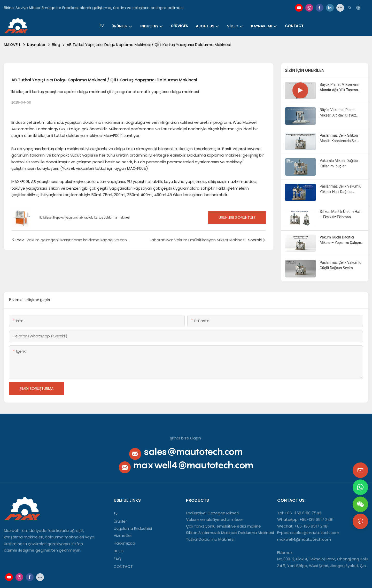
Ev (116, 513)
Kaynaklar (36, 45)
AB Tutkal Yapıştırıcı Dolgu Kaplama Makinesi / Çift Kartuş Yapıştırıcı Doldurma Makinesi (149, 45)
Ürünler (120, 521)
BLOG (119, 551)
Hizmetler (123, 535)
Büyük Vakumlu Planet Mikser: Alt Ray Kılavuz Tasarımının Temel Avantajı (342, 113)
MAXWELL (12, 45)
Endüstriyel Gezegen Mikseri (212, 513)
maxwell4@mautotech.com (193, 465)
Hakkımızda (124, 543)
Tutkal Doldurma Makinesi (210, 539)
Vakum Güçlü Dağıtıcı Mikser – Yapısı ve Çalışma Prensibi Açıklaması (342, 240)
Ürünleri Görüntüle (237, 218)
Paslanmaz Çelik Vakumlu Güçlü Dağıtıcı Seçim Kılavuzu (341, 266)
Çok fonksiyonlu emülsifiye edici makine (223, 526)
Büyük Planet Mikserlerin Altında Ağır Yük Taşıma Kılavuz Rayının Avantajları (341, 88)
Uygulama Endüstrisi (133, 528)
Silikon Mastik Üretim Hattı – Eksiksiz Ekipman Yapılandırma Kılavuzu (341, 215)
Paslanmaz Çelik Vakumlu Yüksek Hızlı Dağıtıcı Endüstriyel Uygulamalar (341, 189)
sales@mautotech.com (193, 451)
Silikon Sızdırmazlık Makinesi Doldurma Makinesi (230, 533)
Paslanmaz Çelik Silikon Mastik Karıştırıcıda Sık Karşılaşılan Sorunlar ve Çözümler (339, 138)
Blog (56, 45)
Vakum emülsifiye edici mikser (215, 519)
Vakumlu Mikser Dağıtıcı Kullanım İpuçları (339, 163)
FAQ (117, 559)
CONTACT (124, 566)
